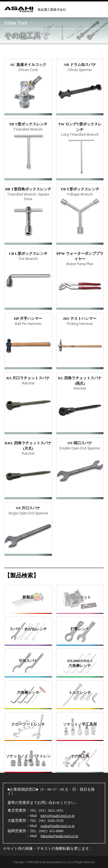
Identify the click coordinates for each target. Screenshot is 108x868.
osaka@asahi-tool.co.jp (58, 826)
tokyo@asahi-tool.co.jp (58, 816)
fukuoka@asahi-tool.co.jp (59, 836)
